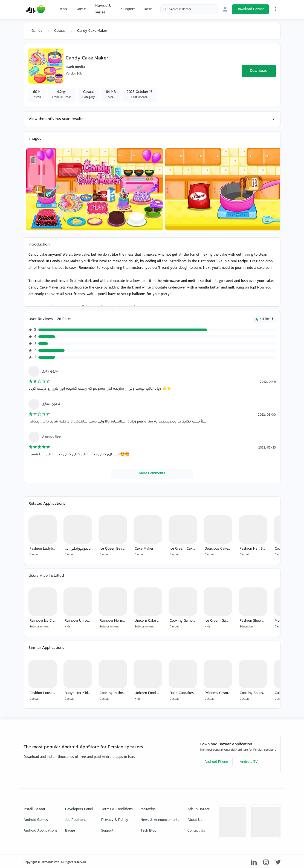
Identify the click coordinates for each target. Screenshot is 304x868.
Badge (70, 831)
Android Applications (40, 831)
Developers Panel (79, 809)
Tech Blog (148, 831)
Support (128, 9)
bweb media (75, 67)
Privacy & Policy (115, 820)
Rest (148, 9)
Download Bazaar (250, 9)
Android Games (36, 820)
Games (37, 31)
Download (259, 71)
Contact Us (196, 831)
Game (81, 9)
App (63, 9)
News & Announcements (160, 820)
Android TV (249, 762)
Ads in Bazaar (199, 809)
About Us (195, 820)
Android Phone (216, 762)
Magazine (148, 809)
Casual (60, 31)
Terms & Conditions (117, 809)
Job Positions (76, 820)
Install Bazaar (34, 809)
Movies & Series (103, 9)
